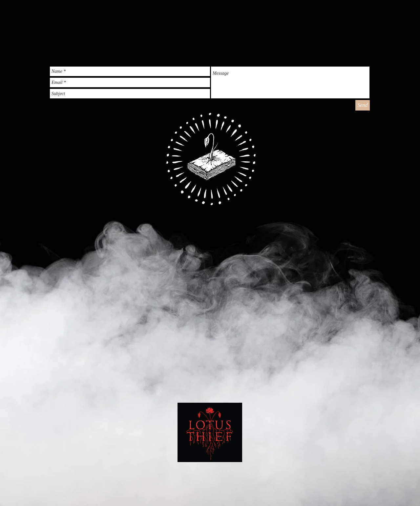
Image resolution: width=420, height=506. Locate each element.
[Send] (363, 105)
